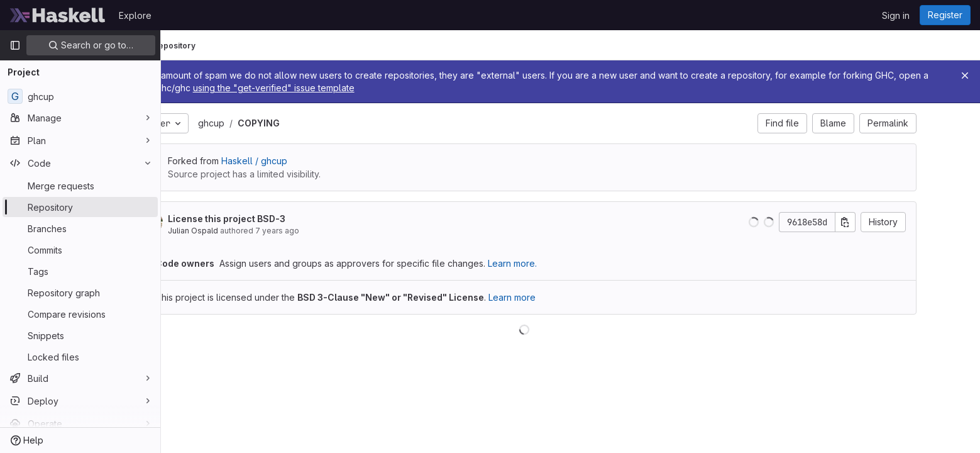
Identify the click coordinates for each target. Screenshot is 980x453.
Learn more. (559, 263)
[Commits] (80, 250)
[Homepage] (58, 15)
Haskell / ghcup (301, 161)
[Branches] (80, 228)
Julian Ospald (239, 231)
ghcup (258, 123)
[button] (800, 222)
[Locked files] (80, 357)
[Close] (965, 75)
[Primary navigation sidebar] (15, 45)
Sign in (896, 15)
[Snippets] (80, 335)
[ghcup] (80, 96)
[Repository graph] (80, 293)
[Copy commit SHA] (892, 222)
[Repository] (80, 207)
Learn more (559, 297)
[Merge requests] (80, 186)
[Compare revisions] (80, 314)
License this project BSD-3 (273, 219)
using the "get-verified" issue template (454, 88)
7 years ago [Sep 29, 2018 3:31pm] (324, 231)
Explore (135, 15)
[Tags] (80, 271)
